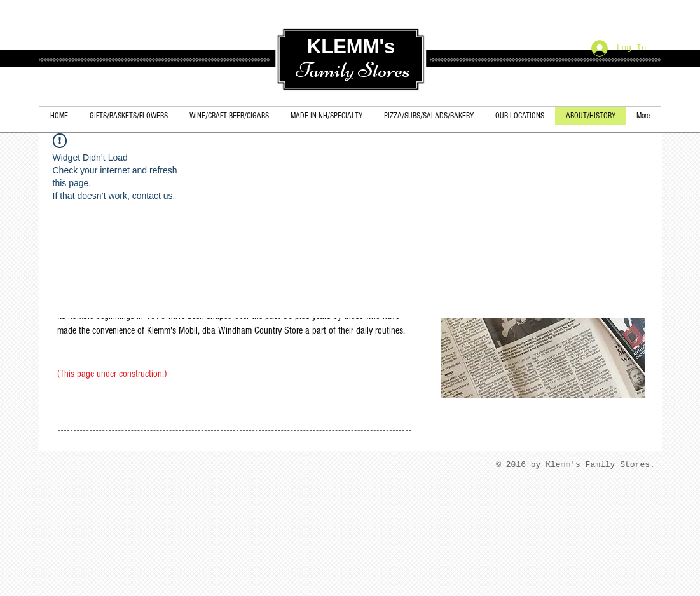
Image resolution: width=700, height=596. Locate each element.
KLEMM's (351, 47)
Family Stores (353, 70)
